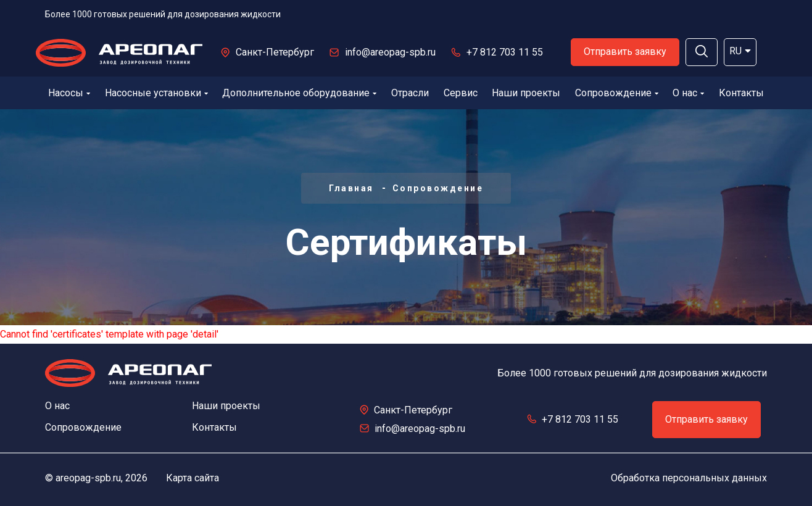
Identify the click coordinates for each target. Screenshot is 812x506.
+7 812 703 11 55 (505, 52)
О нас (688, 93)
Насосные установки (156, 93)
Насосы (69, 93)
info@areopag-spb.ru (390, 52)
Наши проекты (526, 93)
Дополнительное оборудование (299, 93)
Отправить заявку (625, 52)
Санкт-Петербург (275, 52)
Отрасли (410, 93)
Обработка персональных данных (689, 478)
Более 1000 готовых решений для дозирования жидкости (163, 14)
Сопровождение (617, 93)
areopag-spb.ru (88, 478)
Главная (351, 188)
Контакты (741, 93)
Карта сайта (193, 478)
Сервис (461, 93)
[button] (702, 52)
